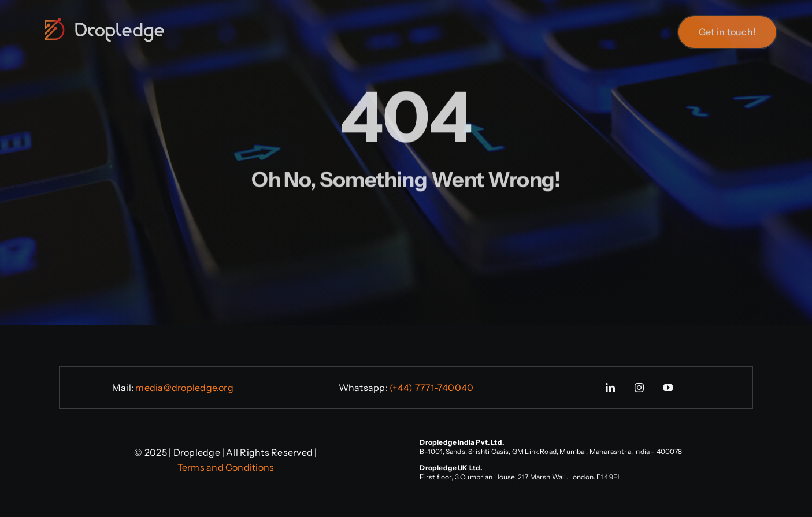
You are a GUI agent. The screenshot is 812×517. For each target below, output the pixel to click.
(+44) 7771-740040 (431, 388)
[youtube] (668, 388)
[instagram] (639, 388)
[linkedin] (610, 388)
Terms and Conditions (226, 467)
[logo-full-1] (104, 21)
